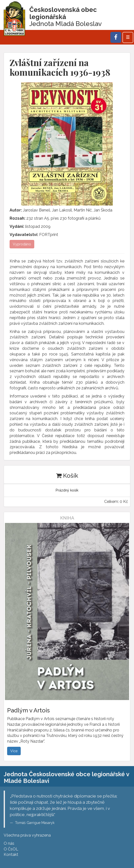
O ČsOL (11, 849)
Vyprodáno (22, 244)
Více (14, 751)
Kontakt (11, 855)
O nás (9, 843)
